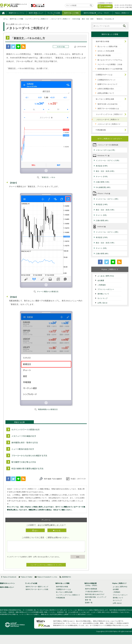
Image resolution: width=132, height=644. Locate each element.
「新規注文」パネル (48, 177)
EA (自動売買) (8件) (103, 187)
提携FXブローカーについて (108, 84)
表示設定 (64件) (102, 166)
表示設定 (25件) (102, 237)
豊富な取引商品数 (104, 55)
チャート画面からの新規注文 (48, 291)
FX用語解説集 (101, 130)
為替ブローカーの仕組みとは (108, 108)
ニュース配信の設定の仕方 (23, 449)
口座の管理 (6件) (102, 220)
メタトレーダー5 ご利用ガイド (108, 119)
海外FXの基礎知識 (91, 589)
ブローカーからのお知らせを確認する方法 (29, 456)
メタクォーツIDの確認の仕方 (24, 436)
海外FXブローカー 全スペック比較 (37, 589)
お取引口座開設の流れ (106, 89)
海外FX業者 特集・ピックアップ (96, 597)
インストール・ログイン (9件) (107, 199)
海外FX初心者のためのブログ (95, 594)
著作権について (103, 294)
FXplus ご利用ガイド (122, 13)
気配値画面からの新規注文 (48, 409)
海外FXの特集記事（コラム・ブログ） (97, 13)
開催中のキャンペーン (17, 13)
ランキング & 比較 (54, 13)
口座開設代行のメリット (107, 80)
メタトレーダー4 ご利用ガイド (109, 124)
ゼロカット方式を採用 (106, 51)
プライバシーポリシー (106, 289)
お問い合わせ (102, 303)
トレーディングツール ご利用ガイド (109, 114)
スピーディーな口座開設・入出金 (110, 64)
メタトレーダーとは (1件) (105, 150)
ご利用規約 (102, 285)
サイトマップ (102, 298)
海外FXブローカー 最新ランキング (37, 587)
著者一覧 (88, 600)
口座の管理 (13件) (103, 182)
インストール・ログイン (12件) (108, 160)
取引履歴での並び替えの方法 (24, 462)
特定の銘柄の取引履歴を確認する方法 (27, 468)
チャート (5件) (101, 215)
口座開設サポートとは (104, 75)
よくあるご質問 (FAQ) (106, 276)
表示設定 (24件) (102, 204)
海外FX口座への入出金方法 (108, 104)
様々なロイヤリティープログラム (110, 60)
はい (35, 530)
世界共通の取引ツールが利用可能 (110, 69)
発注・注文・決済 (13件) (105, 210)
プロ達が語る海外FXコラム (94, 591)
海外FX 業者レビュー (36, 13)
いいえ (57, 530)
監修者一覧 (89, 603)
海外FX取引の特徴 (103, 41)
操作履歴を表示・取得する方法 (25, 443)
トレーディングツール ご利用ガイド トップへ (46, 565)
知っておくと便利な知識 (105, 99)
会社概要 (101, 280)
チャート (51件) (102, 176)
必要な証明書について (106, 93)
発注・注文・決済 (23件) (105, 171)
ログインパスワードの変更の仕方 (26, 430)
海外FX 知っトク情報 (71, 13)
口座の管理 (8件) (102, 254)
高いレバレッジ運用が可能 (107, 46)
